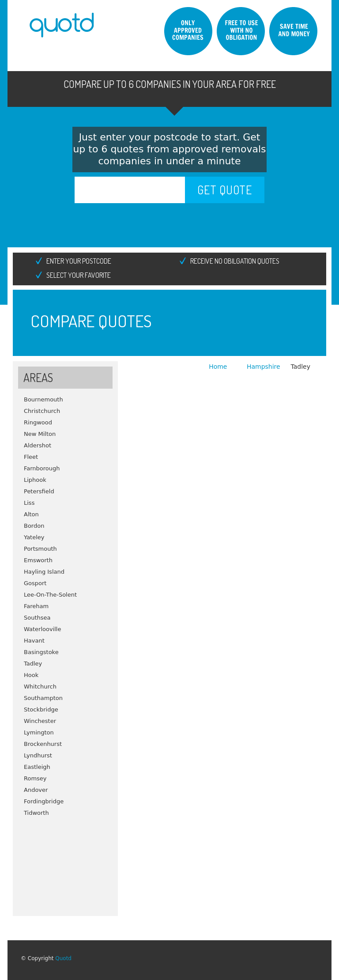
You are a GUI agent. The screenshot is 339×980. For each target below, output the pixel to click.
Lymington (39, 732)
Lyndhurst (38, 755)
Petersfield (39, 491)
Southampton (43, 698)
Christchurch (42, 411)
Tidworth (36, 813)
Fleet (31, 457)
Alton (31, 514)
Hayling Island (44, 572)
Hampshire (264, 367)
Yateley (34, 537)
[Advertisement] (65, 863)
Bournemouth (43, 399)
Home (219, 367)
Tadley (33, 664)
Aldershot (38, 445)
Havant (34, 641)
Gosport (35, 583)
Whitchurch (40, 687)
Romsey (35, 778)
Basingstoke (41, 652)
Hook (31, 675)
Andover (36, 790)
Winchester (40, 721)
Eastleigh (37, 767)
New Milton (40, 434)
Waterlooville (42, 629)
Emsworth (38, 560)
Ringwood (38, 422)
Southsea (37, 618)
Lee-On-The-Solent (50, 595)
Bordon (34, 526)
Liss (29, 503)
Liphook (35, 480)
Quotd (63, 958)
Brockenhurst (43, 744)
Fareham (36, 606)
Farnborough (42, 468)
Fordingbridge (44, 801)
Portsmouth (40, 549)
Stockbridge (41, 709)
